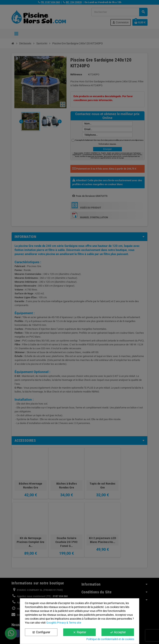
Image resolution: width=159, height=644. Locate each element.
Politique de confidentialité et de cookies (110, 639)
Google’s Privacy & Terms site (64, 623)
